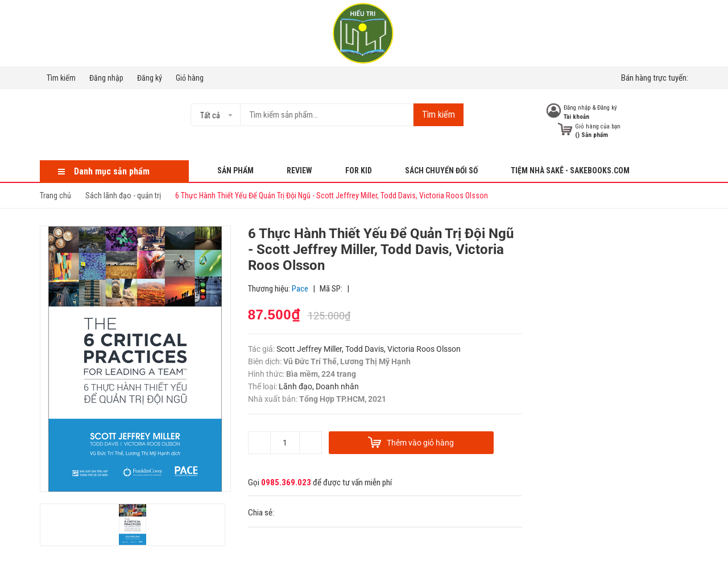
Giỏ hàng (190, 78)
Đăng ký (150, 78)
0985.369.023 (286, 482)
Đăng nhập (106, 78)
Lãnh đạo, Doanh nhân (319, 386)
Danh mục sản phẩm (112, 171)
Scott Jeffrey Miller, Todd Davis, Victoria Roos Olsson (369, 349)
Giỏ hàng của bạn (598, 126)
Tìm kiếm (61, 78)
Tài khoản (576, 117)
